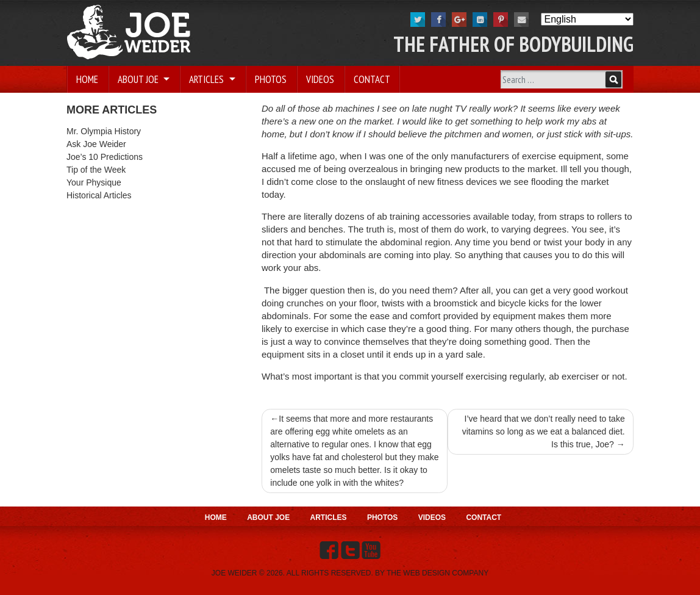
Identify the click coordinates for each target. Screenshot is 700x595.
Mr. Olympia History (104, 131)
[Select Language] (587, 19)
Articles (208, 79)
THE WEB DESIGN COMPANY (437, 573)
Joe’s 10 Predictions (105, 157)
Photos (271, 79)
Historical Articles (99, 195)
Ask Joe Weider (96, 144)
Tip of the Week (96, 170)
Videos (320, 79)
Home (87, 79)
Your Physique (94, 182)
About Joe (139, 79)
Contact (372, 79)
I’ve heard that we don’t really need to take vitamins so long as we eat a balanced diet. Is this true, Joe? (544, 431)
